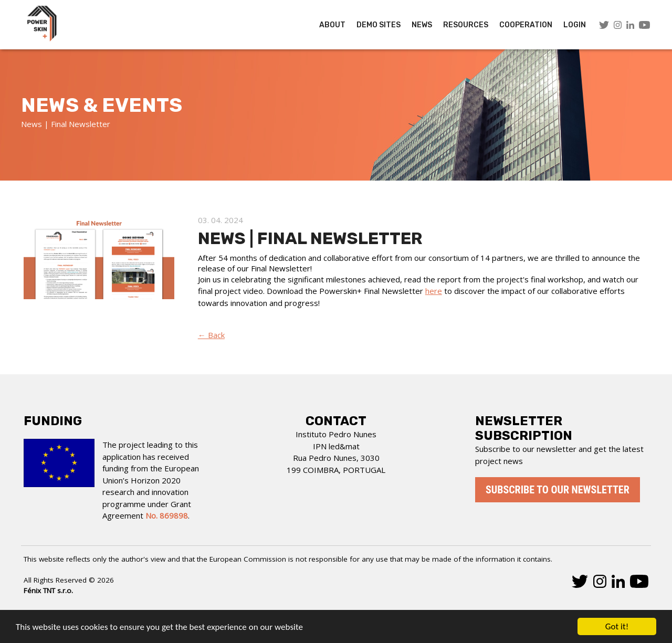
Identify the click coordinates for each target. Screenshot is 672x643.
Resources (466, 25)
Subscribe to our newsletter (558, 490)
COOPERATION (526, 25)
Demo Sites (379, 25)
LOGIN (575, 25)
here (434, 291)
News (422, 25)
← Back (211, 335)
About (332, 25)
